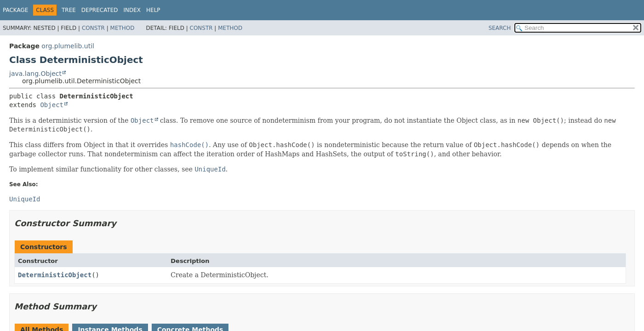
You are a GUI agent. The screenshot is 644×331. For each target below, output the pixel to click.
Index (132, 10)
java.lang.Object (35, 74)
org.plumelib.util (68, 46)
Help (153, 10)
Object (52, 105)
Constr (93, 28)
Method (123, 28)
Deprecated (100, 10)
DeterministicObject (55, 275)
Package (15, 10)
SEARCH (500, 28)
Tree (69, 10)
